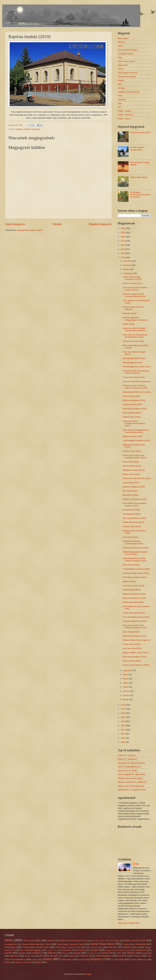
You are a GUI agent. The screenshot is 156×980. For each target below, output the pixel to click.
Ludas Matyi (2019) (131, 483)
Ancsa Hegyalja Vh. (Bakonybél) (132, 774)
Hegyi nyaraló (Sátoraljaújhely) (131, 786)
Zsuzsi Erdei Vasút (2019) (134, 377)
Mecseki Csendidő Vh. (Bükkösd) (132, 782)
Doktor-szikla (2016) (139, 177)
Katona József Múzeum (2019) (136, 665)
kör (41, 956)
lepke (72, 956)
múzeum (84, 956)
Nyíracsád (36, 129)
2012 (123, 730)
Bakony (50, 941)
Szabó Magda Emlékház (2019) (136, 440)
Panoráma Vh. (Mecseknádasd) (131, 763)
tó (112, 959)
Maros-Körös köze (94, 947)
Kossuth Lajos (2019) (132, 526)
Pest (120, 84)
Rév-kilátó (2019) (130, 491)
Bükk (117, 941)
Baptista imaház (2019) (132, 436)
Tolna (120, 96)
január (126, 699)
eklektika (22, 953)
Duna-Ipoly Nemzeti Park (70, 944)
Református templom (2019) (135, 409)
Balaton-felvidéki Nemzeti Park (73, 941)
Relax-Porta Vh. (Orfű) (127, 771)
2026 (123, 228)
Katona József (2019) (132, 661)
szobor (47, 959)
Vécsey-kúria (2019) (131, 396)
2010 (123, 738)
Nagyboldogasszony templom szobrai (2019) (135, 553)
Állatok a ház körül (23, 962)
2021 (123, 249)
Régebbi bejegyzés (100, 224)
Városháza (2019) (130, 537)
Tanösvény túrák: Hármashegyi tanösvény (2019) (136, 372)
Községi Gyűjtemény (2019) (134, 621)
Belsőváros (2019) (130, 495)
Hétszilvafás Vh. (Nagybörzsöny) (132, 790)
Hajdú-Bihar (123, 65)
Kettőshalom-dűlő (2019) (133, 602)
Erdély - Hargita (124, 111)
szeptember (128, 273)
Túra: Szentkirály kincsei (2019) (136, 617)
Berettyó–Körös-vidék (101, 941)
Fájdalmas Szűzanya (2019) (135, 499)
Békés (120, 46)
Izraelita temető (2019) (132, 404)
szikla (34, 959)
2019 (123, 257)
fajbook (52, 953)
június (126, 679)
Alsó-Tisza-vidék (32, 940)
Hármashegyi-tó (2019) (132, 363)
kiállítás (131, 953)
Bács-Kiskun (123, 38)
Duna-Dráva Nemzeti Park (36, 944)
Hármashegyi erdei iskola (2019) (136, 367)
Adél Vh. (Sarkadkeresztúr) (129, 767)
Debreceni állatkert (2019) (134, 487)
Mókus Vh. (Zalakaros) (127, 759)
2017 (123, 709)
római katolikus (17, 959)
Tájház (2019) (128, 324)
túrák (121, 959)
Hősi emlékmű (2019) (132, 413)
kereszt (106, 953)
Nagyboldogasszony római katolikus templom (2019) (134, 559)
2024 (123, 237)
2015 (123, 717)
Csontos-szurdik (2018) (140, 132)
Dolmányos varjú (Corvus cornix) (137, 478)
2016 (123, 713)
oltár (150, 956)
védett (7, 962)
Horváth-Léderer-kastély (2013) (137, 148)
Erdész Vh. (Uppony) (127, 755)
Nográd (121, 80)
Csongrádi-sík (10, 944)
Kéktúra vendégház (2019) (134, 400)
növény (137, 956)
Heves (121, 69)
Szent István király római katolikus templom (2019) (134, 626)
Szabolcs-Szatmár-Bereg (128, 92)
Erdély (126, 944)
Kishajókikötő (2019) (131, 510)
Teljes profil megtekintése (129, 923)
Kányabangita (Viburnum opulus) (137, 392)
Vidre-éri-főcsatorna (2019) (134, 598)
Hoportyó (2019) (130, 313)
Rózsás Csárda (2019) (132, 283)
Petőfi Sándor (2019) (131, 417)
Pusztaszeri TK (51, 950)
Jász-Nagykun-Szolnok (128, 73)
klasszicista (147, 953)
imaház (27, 129)
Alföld (8, 940)
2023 (123, 241)
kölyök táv (29, 956)
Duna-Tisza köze (102, 944)
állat (39, 962)
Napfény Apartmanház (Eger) (130, 778)
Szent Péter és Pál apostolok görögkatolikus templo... (135, 336)
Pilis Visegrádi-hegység (30, 950)
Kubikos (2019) (129, 581)
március (127, 691)
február (126, 695)
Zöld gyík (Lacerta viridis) (133, 341)
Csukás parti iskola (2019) (134, 613)
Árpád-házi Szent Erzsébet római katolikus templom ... (135, 329)
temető (82, 959)
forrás (65, 953)
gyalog (77, 953)
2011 (123, 734)
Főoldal (57, 224)
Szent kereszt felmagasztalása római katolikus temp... (136, 431)
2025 (123, 233)
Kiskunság (10, 947)
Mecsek (112, 947)
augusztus (128, 670)
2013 (123, 726)
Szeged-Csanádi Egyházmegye (118, 950)
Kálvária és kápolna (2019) (134, 594)
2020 (123, 253)
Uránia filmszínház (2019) (134, 522)
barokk (8, 953)
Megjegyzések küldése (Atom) (30, 230)
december (128, 261)
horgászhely (92, 953)
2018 (123, 705)
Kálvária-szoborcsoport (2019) (135, 548)
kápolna (14, 956)
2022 (123, 245)
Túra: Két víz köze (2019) (133, 586)
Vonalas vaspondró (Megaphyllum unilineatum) (135, 319)
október (127, 269)
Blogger (88, 974)
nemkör (122, 956)
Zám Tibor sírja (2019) (132, 648)
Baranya (121, 42)
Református (66, 950)
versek (133, 959)
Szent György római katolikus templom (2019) (135, 289)
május (126, 683)
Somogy (121, 88)
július (125, 674)
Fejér (120, 57)
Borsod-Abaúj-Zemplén (128, 50)
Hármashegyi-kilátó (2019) (134, 358)
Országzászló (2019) (131, 514)
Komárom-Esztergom (127, 77)
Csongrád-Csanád (126, 54)
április (126, 687)
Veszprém (122, 100)
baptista (19, 129)
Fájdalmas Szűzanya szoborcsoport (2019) (133, 542)
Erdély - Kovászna (126, 115)
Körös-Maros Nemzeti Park (68, 947)
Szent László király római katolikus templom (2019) (134, 456)
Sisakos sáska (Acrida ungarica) (136, 640)
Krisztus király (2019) (132, 590)
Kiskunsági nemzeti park (36, 947)
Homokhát (140, 944)
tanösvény (66, 959)
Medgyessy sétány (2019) (134, 470)
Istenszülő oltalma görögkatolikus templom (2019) (134, 423)
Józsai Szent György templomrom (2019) (132, 278)
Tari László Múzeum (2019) (134, 518)
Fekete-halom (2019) (132, 644)
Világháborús (141, 950)
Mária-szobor (130, 947)
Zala (120, 103)
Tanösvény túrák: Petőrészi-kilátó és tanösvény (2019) (135, 387)
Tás (137, 864)
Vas (119, 107)
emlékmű (37, 953)
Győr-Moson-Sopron (127, 61)
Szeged (94, 950)
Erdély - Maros (124, 119)
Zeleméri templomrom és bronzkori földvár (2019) (134, 295)
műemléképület (104, 956)
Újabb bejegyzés (15, 224)
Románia (81, 950)
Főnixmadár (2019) (131, 462)
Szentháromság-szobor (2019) (136, 573)
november (128, 265)
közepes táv (56, 956)
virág (144, 959)
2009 (123, 742)
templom (96, 959)
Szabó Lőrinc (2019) (131, 474)
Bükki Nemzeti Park (135, 940)
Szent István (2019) (131, 565)
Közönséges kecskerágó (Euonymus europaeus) (140, 195)
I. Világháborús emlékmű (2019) (136, 569)
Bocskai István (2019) (132, 451)
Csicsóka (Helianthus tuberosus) (136, 381)
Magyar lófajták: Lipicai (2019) (135, 653)
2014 (123, 721)
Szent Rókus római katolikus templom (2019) (135, 504)
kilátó (119, 953)
